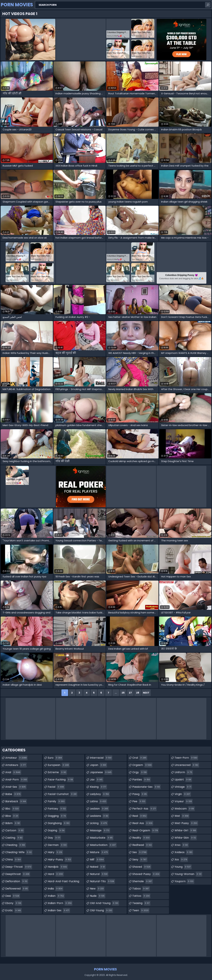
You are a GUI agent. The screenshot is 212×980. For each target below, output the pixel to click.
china (13, 860)
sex (140, 852)
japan (98, 765)
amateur (16, 758)
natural (99, 874)
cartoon (15, 830)
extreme (57, 772)
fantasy (57, 809)
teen (141, 910)
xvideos (184, 852)
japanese (101, 772)
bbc (12, 809)
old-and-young (105, 903)
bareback (16, 801)
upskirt (183, 780)
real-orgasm (146, 830)
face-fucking (61, 780)
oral (140, 758)
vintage (183, 787)
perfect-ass (145, 809)
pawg (140, 794)
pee (139, 801)
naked (98, 867)
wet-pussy (186, 823)
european (59, 765)
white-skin (186, 838)
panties (142, 780)
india (55, 889)
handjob (58, 867)
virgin (183, 794)
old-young (101, 910)
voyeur (184, 801)
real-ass (143, 823)
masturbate (102, 838)
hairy (55, 852)
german (58, 845)
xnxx (182, 845)
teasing (141, 903)
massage (100, 830)
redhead (142, 845)
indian (56, 896)
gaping (56, 830)
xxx (181, 860)
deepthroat (18, 874)
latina (98, 801)
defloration (17, 881)
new (97, 889)
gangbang (59, 823)
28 (138, 693)
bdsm (13, 823)
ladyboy (100, 794)
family (57, 801)
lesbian (99, 809)
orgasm (142, 765)
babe (13, 794)
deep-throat (19, 867)
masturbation (103, 845)
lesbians (99, 816)
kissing (98, 787)
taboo (141, 889)
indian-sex (59, 910)
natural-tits (102, 881)
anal (13, 772)
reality (141, 838)
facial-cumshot (63, 794)
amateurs (16, 765)
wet (182, 816)
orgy (140, 772)
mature (99, 852)
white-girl (186, 830)
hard (56, 874)
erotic (13, 910)
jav (97, 780)
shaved (142, 867)
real (140, 816)
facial (56, 787)
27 (130, 693)
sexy (140, 860)
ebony (14, 903)
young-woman (188, 874)
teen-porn (186, 758)
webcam (185, 809)
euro (55, 758)
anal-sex (16, 787)
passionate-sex (146, 787)
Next (146, 693)
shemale (143, 881)
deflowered (17, 889)
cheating (16, 845)
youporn (184, 881)
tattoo (141, 896)
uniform (184, 772)
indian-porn (60, 903)
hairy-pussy (60, 860)
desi (13, 896)
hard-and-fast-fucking (63, 882)
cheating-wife (19, 852)
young (183, 867)
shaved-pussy (146, 874)
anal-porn (17, 780)
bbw (12, 816)
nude (98, 896)
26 (123, 693)
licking (99, 823)
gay (54, 838)
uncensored (187, 765)
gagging (57, 816)
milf (97, 860)
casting (14, 838)
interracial (101, 758)
